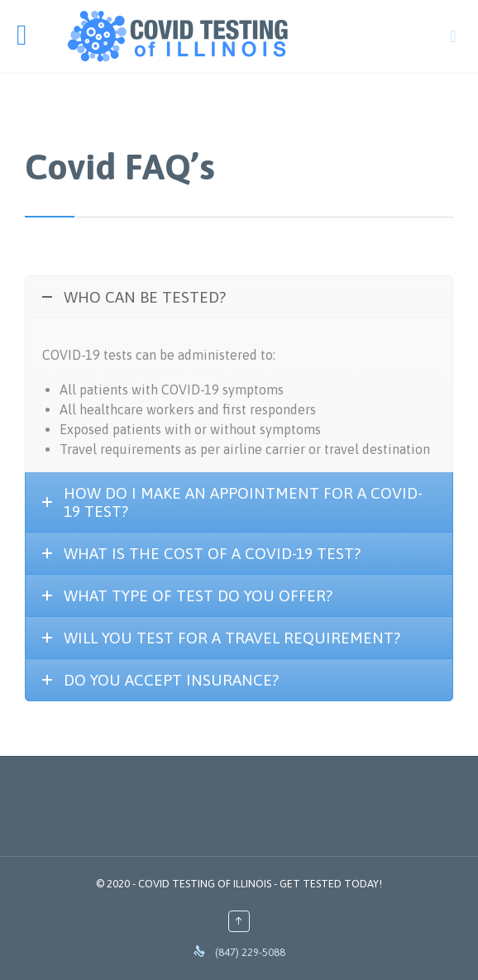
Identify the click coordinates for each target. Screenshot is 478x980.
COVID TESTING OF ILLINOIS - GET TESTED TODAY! (260, 884)
